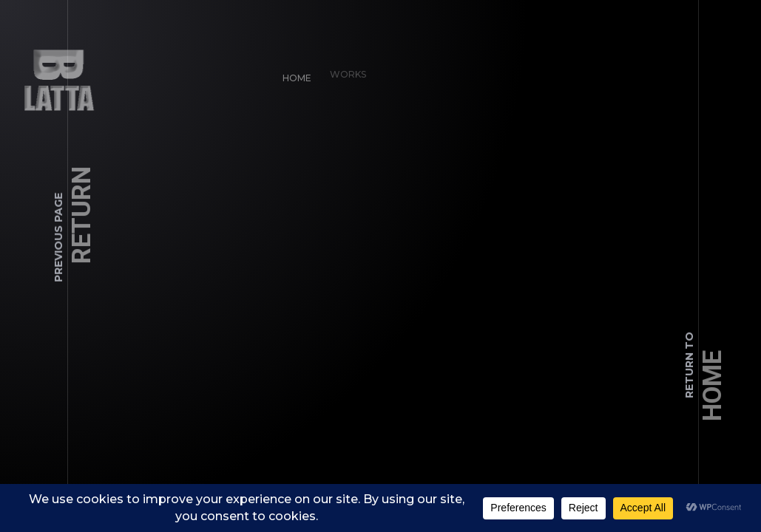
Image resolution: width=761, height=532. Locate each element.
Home (295, 76)
